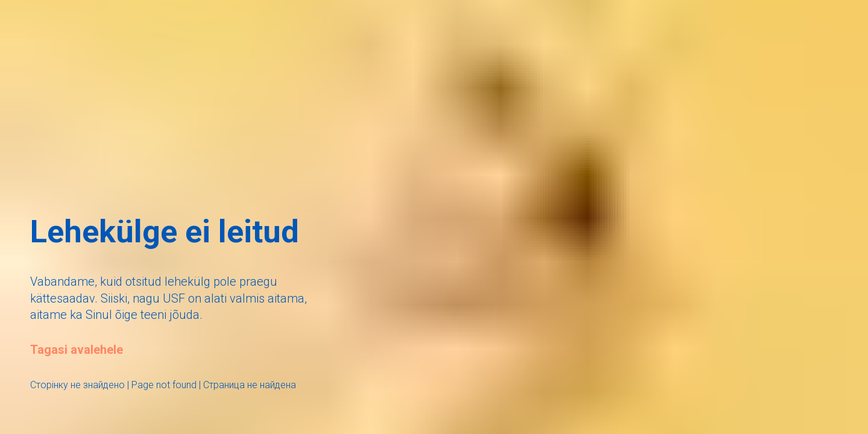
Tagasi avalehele (77, 350)
